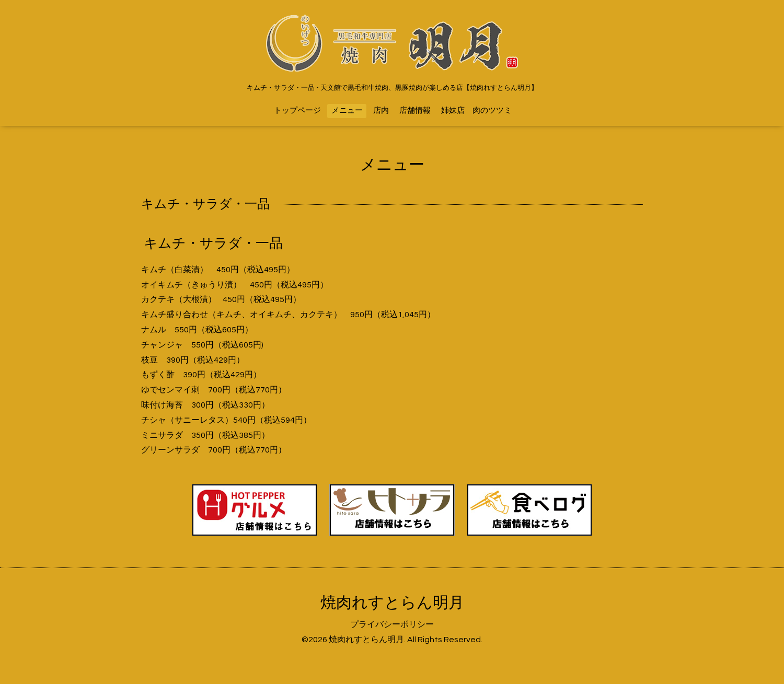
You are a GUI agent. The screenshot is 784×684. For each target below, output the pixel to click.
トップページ (297, 111)
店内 (381, 111)
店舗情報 (415, 111)
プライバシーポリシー (392, 624)
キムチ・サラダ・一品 (213, 244)
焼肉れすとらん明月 (392, 603)
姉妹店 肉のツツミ (476, 111)
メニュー (347, 111)
